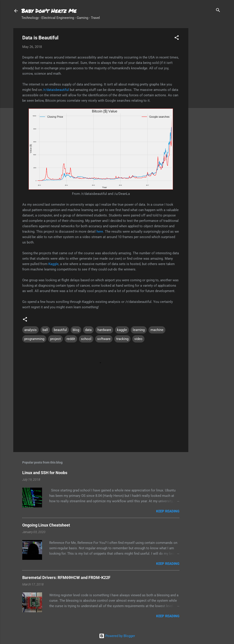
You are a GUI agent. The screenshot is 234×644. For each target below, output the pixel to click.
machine (157, 330)
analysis (30, 330)
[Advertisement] (206, 96)
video (138, 339)
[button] (177, 38)
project (55, 339)
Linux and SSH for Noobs (45, 473)
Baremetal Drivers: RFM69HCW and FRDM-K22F (66, 578)
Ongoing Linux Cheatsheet (46, 525)
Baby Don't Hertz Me (49, 11)
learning (139, 330)
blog (76, 330)
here (100, 232)
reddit (71, 339)
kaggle (122, 330)
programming (34, 339)
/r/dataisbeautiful (56, 90)
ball (45, 330)
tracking (122, 339)
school (86, 339)
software (104, 339)
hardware (104, 330)
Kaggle (53, 264)
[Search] (218, 10)
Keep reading (168, 511)
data (88, 330)
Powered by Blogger (117, 636)
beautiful (60, 330)
